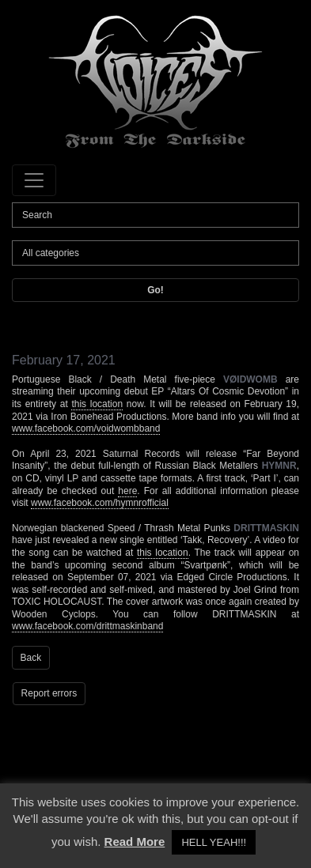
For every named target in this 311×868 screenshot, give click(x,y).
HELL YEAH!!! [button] (214, 842)
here (127, 491)
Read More (135, 842)
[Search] (155, 215)
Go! (155, 290)
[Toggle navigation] (34, 180)
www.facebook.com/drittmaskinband (87, 626)
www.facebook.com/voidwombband (86, 428)
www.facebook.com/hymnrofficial (100, 503)
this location (97, 404)
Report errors (49, 693)
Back (31, 658)
